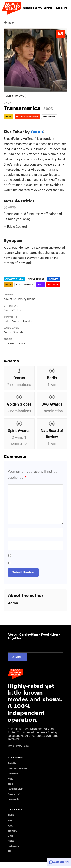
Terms (11, 752)
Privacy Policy (22, 752)
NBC (10, 827)
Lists (55, 641)
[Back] (9, 23)
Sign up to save (15, 96)
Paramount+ (16, 795)
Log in (62, 8)
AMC (11, 847)
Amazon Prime (17, 775)
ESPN (11, 822)
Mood (45, 641)
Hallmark (13, 852)
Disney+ (13, 780)
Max (10, 790)
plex (9, 284)
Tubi (41, 284)
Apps (48, 8)
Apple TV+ (14, 800)
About (12, 641)
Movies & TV (33, 8)
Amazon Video (14, 279)
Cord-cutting (29, 641)
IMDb (9, 117)
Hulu (10, 785)
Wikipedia (49, 117)
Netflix (12, 770)
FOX (10, 832)
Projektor (14, 644)
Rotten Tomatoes (27, 117)
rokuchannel (25, 284)
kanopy (54, 279)
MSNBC (12, 837)
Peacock (13, 805)
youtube (53, 284)
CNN (11, 842)
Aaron (37, 132)
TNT (10, 857)
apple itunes (36, 279)
